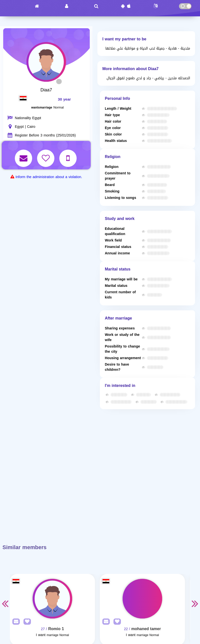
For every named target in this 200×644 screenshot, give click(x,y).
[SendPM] (15, 622)
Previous (5, 603)
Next (195, 603)
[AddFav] (26, 622)
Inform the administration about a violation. (49, 177)
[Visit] (52, 599)
